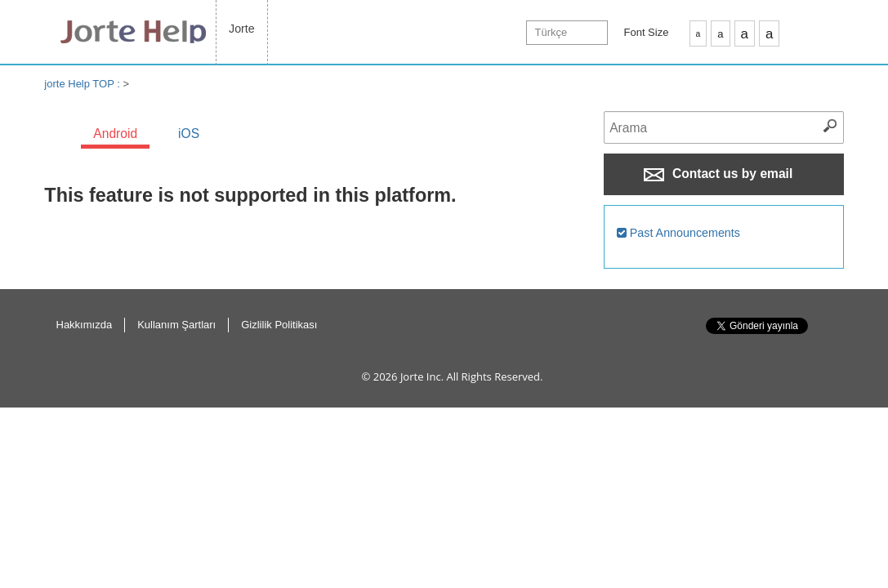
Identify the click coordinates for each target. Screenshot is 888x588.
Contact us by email (718, 174)
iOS (189, 134)
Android (115, 134)
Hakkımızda (85, 325)
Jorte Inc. (422, 376)
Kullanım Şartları (176, 325)
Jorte (242, 29)
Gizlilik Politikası (279, 325)
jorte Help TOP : (83, 84)
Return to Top (836, 343)
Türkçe (551, 32)
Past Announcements (678, 233)
